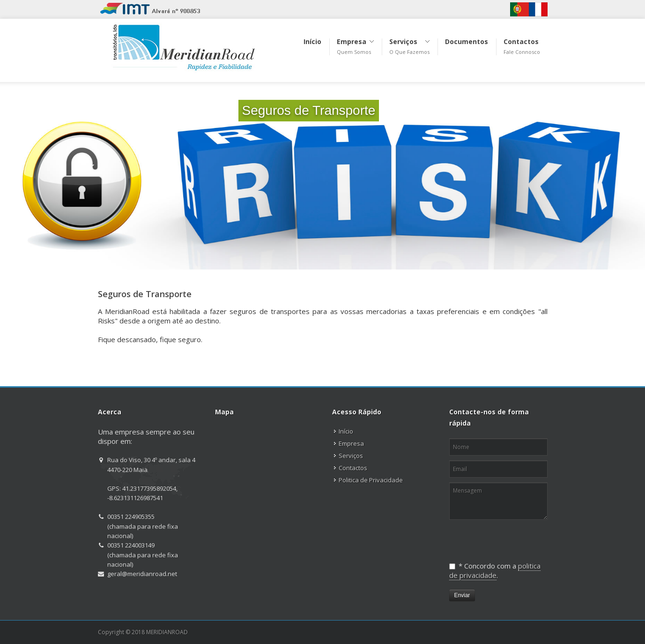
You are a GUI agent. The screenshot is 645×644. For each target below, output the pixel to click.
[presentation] (498, 537)
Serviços (351, 456)
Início (346, 431)
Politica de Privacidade (371, 480)
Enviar (462, 595)
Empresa (351, 443)
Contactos (353, 468)
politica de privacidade (495, 570)
